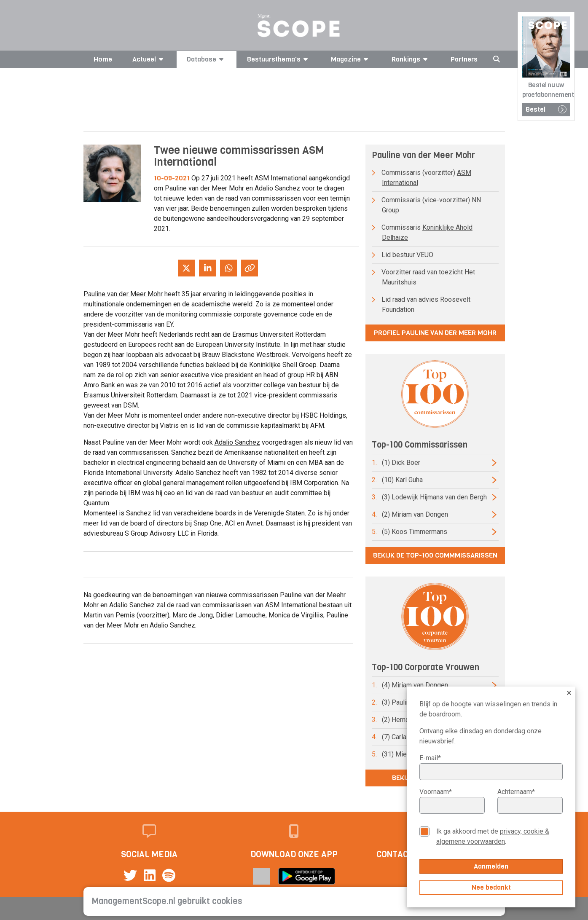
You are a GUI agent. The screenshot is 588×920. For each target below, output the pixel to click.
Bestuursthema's (279, 59)
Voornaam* (436, 792)
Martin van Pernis (110, 615)
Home (103, 59)
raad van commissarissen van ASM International (247, 605)
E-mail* (430, 758)
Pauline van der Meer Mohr (123, 294)
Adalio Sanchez (237, 442)
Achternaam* (516, 792)
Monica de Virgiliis (296, 615)
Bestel (546, 109)
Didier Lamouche (241, 615)
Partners (464, 59)
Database (207, 59)
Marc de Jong (193, 615)
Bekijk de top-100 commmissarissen (435, 555)
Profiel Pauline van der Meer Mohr (435, 333)
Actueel (149, 59)
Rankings (411, 59)
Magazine (351, 59)
